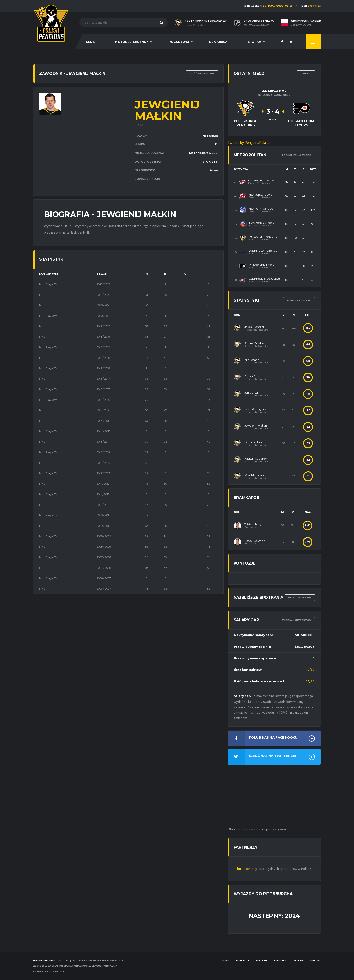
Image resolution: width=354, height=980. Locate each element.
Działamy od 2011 (301, 25)
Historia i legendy (132, 42)
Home (225, 960)
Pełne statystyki (299, 300)
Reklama (262, 960)
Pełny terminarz (300, 597)
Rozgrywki (179, 42)
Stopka (254, 42)
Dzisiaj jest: (268, 6)
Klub (90, 42)
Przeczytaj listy (195, 25)
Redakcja (242, 960)
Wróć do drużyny (202, 73)
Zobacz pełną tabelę (297, 155)
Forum (315, 960)
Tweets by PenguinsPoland (249, 143)
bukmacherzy (247, 869)
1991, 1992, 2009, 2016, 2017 (257, 25)
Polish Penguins (44, 960)
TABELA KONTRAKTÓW (297, 620)
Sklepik (299, 960)
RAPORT (306, 73)
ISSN (311, 6)
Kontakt (280, 960)
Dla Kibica (218, 42)
